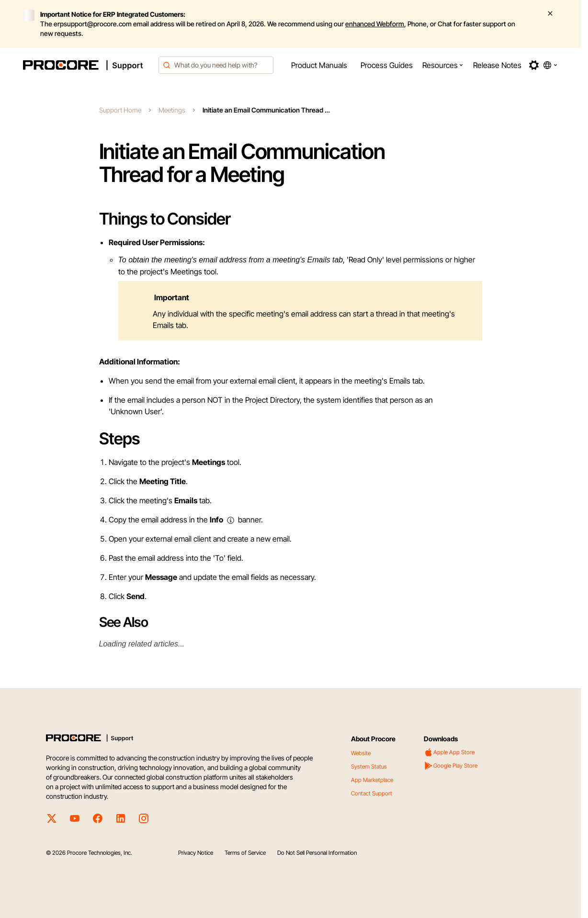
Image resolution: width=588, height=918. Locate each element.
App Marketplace (372, 780)
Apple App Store (449, 752)
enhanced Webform (375, 24)
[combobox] (216, 65)
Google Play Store (451, 766)
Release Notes (497, 65)
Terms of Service (245, 853)
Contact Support (372, 793)
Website (361, 753)
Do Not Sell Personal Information (317, 853)
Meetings (172, 110)
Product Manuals (319, 65)
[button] (443, 65)
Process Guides (387, 65)
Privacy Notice (196, 853)
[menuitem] (319, 65)
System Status (369, 766)
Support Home (120, 110)
